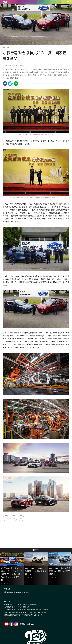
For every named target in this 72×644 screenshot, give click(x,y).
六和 (21, 518)
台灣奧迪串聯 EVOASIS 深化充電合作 (17, 607)
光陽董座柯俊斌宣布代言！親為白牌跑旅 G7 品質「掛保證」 (24, 615)
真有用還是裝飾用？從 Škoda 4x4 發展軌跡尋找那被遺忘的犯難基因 (27, 610)
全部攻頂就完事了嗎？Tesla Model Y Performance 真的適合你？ (25, 612)
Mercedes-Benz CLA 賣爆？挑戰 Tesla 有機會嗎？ (21, 604)
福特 (14, 518)
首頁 (4, 48)
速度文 (9, 48)
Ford (6, 518)
